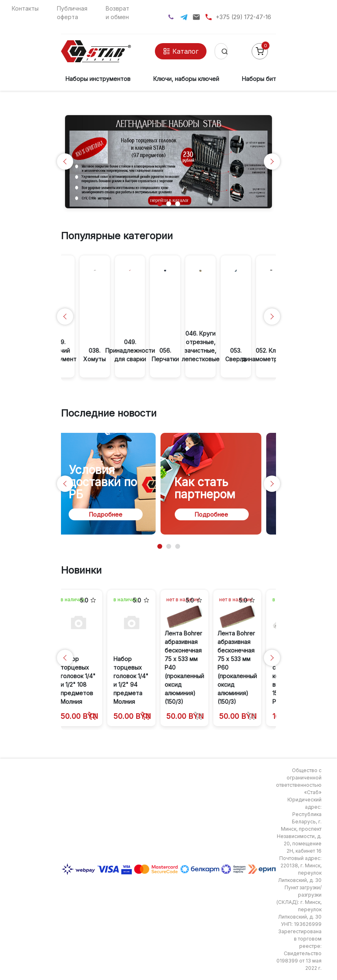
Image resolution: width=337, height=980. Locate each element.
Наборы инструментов (98, 79)
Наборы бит (259, 79)
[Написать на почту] (196, 17)
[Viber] (171, 17)
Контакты (25, 8)
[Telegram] (184, 17)
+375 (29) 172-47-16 (244, 17)
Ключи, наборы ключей (186, 79)
